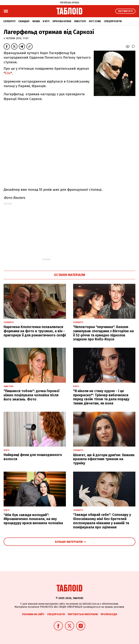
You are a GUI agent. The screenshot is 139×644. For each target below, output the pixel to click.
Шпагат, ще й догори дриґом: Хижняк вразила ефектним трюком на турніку (104, 459)
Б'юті (46, 21)
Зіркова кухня (62, 21)
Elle (8, 73)
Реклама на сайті (33, 614)
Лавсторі (80, 21)
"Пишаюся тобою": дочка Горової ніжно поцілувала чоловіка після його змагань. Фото (31, 395)
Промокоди (109, 614)
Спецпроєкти (113, 21)
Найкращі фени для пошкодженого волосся (33, 457)
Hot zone (95, 21)
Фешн (36, 21)
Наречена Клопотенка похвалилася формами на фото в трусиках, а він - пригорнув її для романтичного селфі (35, 331)
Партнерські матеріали (83, 614)
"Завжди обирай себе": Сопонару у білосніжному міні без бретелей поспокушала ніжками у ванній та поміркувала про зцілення (102, 521)
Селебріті (9, 21)
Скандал (24, 21)
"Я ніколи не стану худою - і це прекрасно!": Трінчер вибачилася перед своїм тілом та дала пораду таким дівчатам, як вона (101, 397)
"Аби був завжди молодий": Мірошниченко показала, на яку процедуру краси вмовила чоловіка (33, 519)
